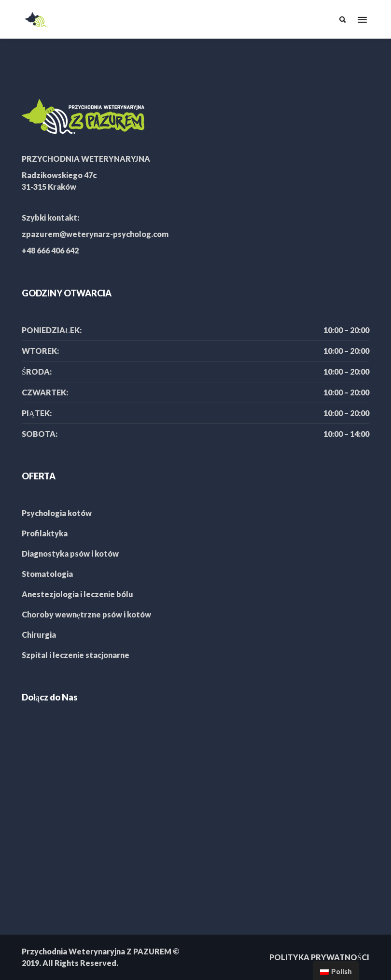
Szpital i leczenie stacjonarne (76, 655)
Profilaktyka (45, 533)
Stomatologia (47, 574)
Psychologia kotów (57, 513)
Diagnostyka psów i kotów (70, 553)
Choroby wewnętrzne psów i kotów (86, 614)
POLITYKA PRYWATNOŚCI (319, 957)
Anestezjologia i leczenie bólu (77, 594)
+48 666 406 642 (50, 250)
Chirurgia (39, 635)
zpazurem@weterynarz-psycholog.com (95, 234)
